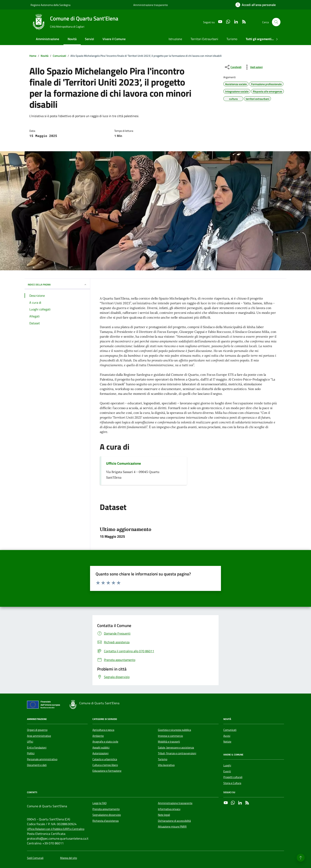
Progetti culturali (233, 777)
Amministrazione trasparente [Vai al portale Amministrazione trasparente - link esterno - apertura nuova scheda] (151, 5)
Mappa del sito (69, 858)
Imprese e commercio (170, 736)
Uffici (30, 742)
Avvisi (227, 736)
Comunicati (230, 730)
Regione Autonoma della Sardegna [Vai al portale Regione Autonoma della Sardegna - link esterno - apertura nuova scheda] (50, 5)
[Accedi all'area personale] (256, 5)
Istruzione (175, 39)
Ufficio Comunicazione (123, 463)
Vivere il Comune (114, 39)
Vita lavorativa (166, 765)
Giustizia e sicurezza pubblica (174, 730)
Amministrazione (48, 39)
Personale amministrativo (42, 759)
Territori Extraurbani (204, 39)
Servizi (89, 39)
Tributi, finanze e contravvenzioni (177, 753)
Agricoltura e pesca (103, 730)
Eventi (227, 771)
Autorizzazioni (100, 753)
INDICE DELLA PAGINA (57, 285)
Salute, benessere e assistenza (176, 748)
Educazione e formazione (107, 771)
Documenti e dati (37, 765)
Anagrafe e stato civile (105, 742)
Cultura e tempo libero (105, 765)
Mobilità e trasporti (169, 742)
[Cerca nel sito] (276, 22)
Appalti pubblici (101, 748)
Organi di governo (37, 730)
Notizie (227, 742)
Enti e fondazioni (37, 748)
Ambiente (98, 736)
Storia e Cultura (232, 783)
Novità (72, 39)
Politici (31, 753)
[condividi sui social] (233, 67)
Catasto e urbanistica (105, 759)
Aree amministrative (39, 736)
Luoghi (227, 765)
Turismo (232, 39)
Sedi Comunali (35, 858)
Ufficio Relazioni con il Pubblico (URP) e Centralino (56, 829)
